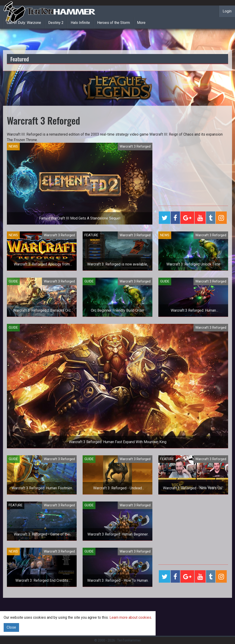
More (141, 23)
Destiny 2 (56, 23)
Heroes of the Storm (113, 23)
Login (227, 11)
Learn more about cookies (130, 617)
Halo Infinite (80, 23)
